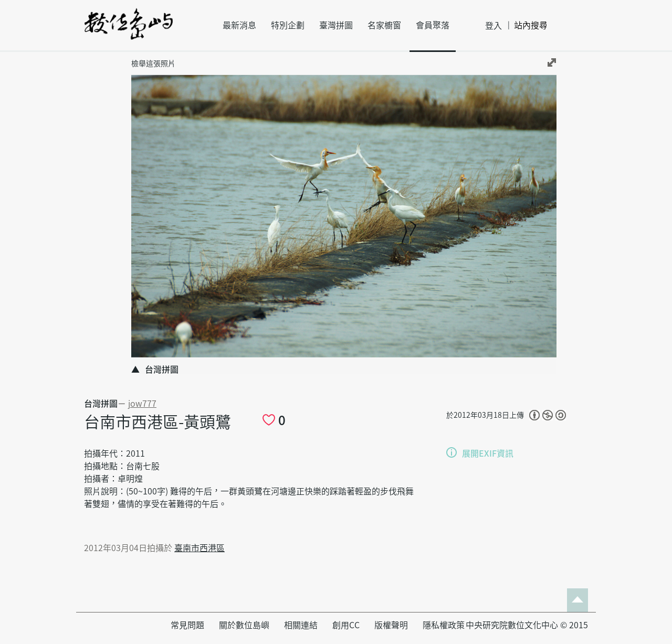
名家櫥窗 (384, 25)
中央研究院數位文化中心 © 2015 (527, 625)
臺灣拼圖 (336, 25)
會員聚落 (433, 25)
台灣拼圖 (101, 404)
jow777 (142, 404)
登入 (493, 26)
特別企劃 (288, 25)
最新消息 (239, 25)
